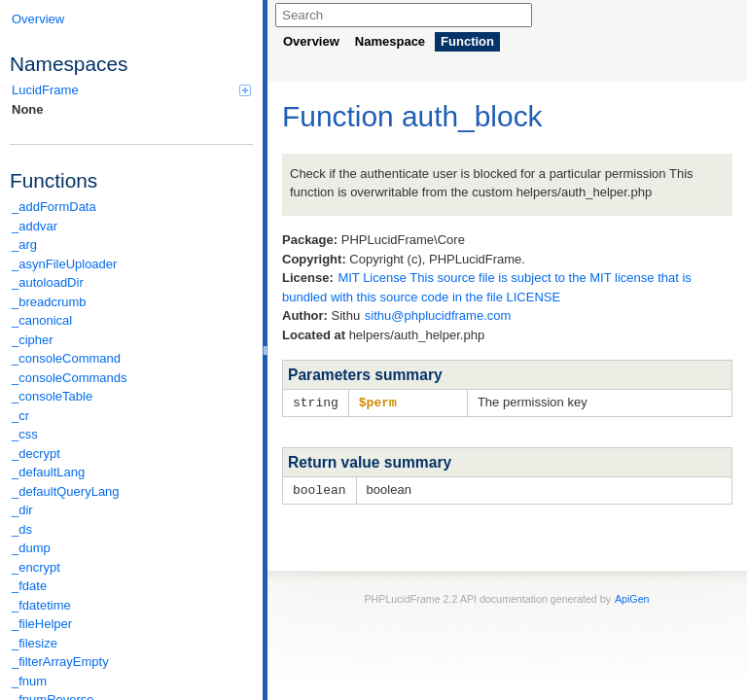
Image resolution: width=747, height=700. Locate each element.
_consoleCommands (70, 378)
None (28, 109)
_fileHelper (42, 624)
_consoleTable (52, 396)
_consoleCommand (66, 358)
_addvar (35, 226)
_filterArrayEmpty (60, 662)
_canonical (42, 320)
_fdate (29, 586)
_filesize (35, 643)
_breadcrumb (49, 302)
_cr (20, 416)
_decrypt (36, 454)
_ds (22, 529)
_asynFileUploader (64, 264)
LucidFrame (131, 90)
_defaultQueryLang (66, 491)
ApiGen (632, 597)
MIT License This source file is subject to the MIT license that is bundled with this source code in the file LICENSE (487, 287)
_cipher (33, 340)
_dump (31, 548)
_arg (24, 245)
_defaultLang (48, 472)
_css (25, 434)
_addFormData (54, 207)
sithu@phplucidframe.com (438, 315)
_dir (22, 510)
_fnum (29, 681)
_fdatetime (41, 605)
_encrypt (36, 567)
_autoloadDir (48, 282)
